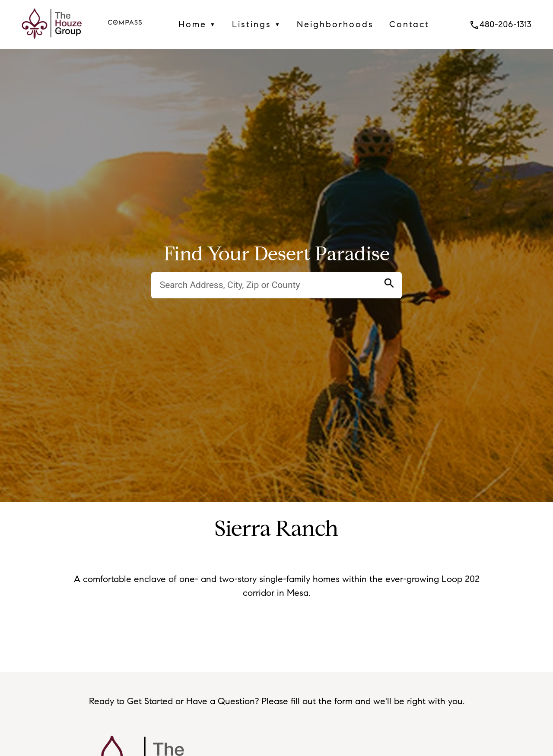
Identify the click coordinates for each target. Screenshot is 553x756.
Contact (409, 24)
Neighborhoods (335, 24)
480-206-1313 (500, 24)
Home (197, 24)
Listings (257, 24)
